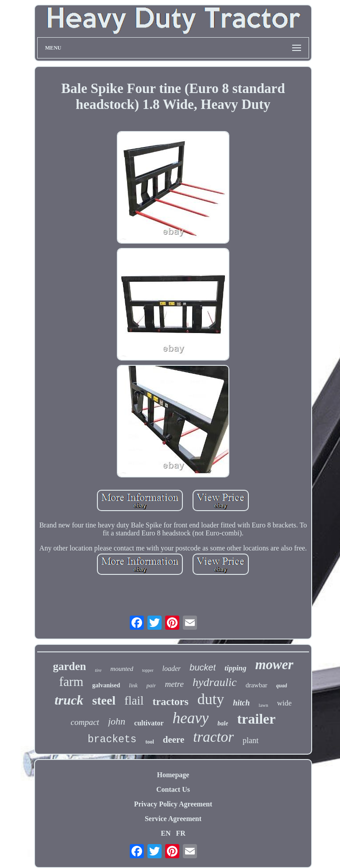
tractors (171, 701)
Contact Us (173, 789)
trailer (256, 719)
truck (69, 700)
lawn (263, 705)
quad (282, 686)
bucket (203, 667)
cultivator (149, 723)
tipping (235, 668)
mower (274, 665)
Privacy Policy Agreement (173, 804)
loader (172, 668)
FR (180, 833)
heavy (191, 718)
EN (166, 833)
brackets (112, 740)
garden (69, 666)
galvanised (106, 685)
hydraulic (215, 682)
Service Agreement (173, 819)
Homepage (173, 775)
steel (104, 700)
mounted (122, 669)
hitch (241, 703)
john (117, 721)
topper (148, 670)
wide (284, 703)
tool (149, 742)
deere (174, 740)
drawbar (257, 685)
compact (85, 722)
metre (174, 684)
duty (211, 699)
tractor (213, 737)
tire (98, 670)
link (133, 685)
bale (223, 723)
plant (251, 740)
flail (134, 701)
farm (71, 682)
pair (151, 685)
